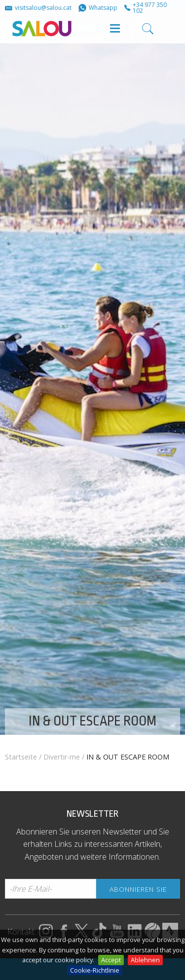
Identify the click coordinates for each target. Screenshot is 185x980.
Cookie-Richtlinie (95, 970)
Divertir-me (62, 757)
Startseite (21, 757)
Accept (111, 960)
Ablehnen (145, 960)
